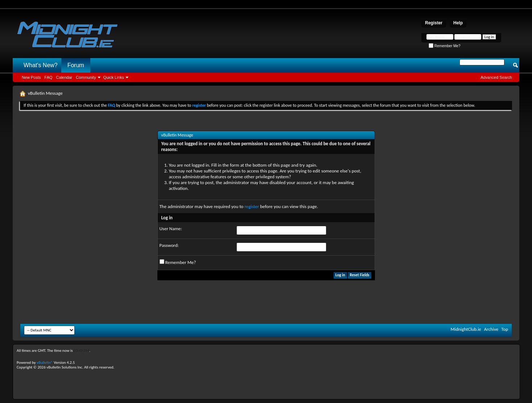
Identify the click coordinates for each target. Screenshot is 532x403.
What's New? (41, 65)
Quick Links (114, 77)
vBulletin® (45, 363)
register (252, 206)
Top (505, 329)
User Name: (171, 229)
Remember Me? (444, 46)
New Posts (31, 77)
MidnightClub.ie (466, 329)
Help (458, 23)
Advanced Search (496, 77)
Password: (169, 245)
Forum (76, 65)
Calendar (64, 77)
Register (434, 23)
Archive (491, 329)
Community (86, 77)
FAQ (49, 77)
